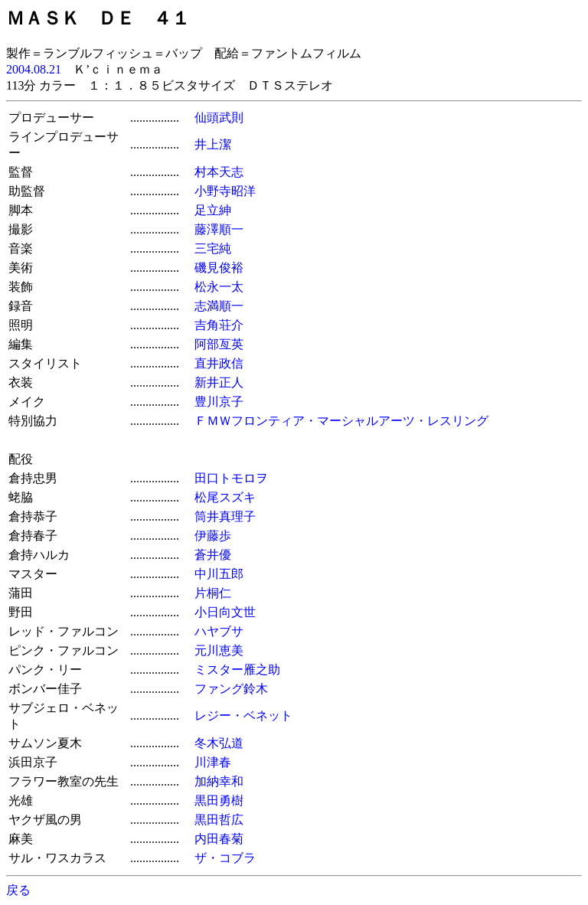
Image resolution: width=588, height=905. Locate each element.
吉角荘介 (219, 325)
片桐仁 (213, 593)
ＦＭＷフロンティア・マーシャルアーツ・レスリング (341, 421)
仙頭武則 (219, 118)
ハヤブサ (219, 631)
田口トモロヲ (231, 478)
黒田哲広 (219, 820)
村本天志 (219, 172)
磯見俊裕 (219, 268)
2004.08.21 (34, 69)
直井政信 (219, 363)
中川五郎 (219, 574)
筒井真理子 (225, 516)
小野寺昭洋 (225, 191)
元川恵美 (219, 650)
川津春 (213, 762)
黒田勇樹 (219, 800)
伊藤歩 (213, 536)
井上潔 (213, 144)
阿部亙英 (219, 344)
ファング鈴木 (231, 689)
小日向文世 (225, 612)
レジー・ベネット (243, 716)
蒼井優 (213, 555)
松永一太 (219, 287)
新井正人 (219, 382)
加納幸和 (219, 781)
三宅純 (213, 248)
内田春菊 (219, 839)
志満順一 (219, 306)
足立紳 (213, 210)
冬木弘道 (219, 743)
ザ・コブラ (225, 858)
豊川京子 (219, 402)
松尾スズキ (225, 497)
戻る (18, 890)
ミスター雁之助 (237, 670)
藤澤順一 (219, 229)
